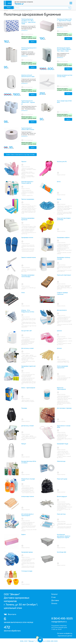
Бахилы (59, 199)
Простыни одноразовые (28, 199)
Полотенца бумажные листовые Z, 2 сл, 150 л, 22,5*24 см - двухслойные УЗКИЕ (28, 21)
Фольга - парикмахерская (28, 388)
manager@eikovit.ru (59, 622)
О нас (54, 597)
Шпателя (59, 348)
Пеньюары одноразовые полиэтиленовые (28, 276)
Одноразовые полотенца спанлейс (64, 258)
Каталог (9, 8)
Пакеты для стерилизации (64, 275)
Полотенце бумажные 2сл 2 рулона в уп (29, 49)
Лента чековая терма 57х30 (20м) (64, 102)
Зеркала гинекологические (29, 258)
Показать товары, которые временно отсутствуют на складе (20, 154)
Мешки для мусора (62, 479)
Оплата (54, 603)
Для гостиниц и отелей (27, 348)
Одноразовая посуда (63, 444)
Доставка (55, 600)
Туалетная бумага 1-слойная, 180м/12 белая (28, 129)
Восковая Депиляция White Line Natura (29, 462)
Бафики (24, 535)
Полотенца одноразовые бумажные (28, 219)
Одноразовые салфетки (63, 238)
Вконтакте (10, 614)
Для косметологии (62, 310)
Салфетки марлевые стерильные (62, 293)
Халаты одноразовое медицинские (62, 367)
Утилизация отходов (27, 571)
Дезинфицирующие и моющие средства (27, 182)
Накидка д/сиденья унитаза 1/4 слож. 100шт (65, 76)
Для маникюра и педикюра (64, 408)
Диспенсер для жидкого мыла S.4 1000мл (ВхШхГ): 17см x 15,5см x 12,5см (64, 49)
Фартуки (24, 444)
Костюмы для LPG (62, 162)
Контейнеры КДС (62, 552)
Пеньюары (24, 408)
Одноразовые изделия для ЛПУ (28, 367)
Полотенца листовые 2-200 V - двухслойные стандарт (64, 20)
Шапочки (59, 331)
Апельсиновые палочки (28, 497)
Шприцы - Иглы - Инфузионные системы (28, 311)
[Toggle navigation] (71, 3)
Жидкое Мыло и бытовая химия (28, 480)
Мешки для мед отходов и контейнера (64, 219)
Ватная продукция (62, 497)
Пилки (23, 293)
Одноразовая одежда (27, 552)
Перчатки (24, 162)
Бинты (59, 182)
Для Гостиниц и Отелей (28, 426)
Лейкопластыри (61, 461)
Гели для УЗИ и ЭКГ (27, 331)
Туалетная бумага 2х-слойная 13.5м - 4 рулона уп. (28, 102)
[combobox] (43, 8)
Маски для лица (61, 514)
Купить (33, 42)
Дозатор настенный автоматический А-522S (28, 76)
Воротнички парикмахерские (61, 389)
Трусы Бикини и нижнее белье (64, 427)
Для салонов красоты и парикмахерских (28, 515)
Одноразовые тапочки (27, 238)
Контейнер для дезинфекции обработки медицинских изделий (64, 536)
